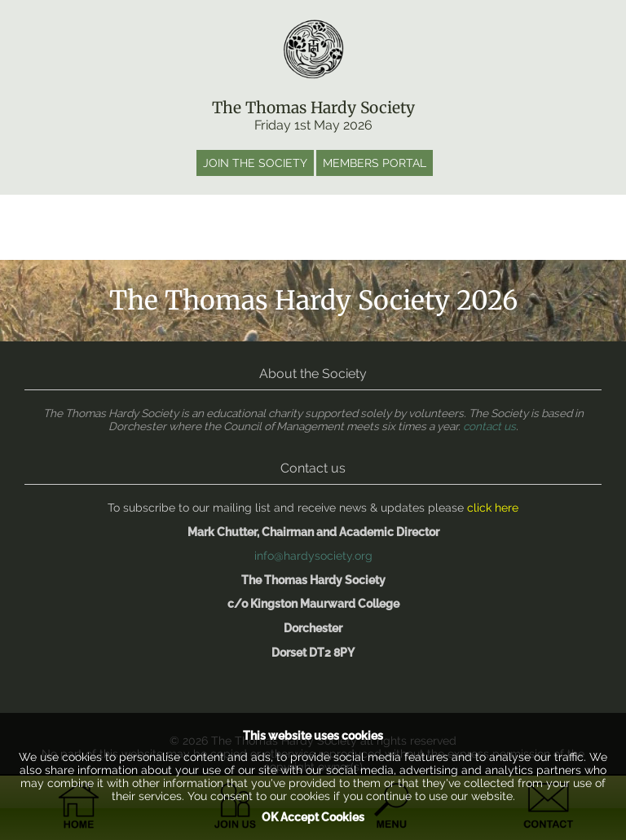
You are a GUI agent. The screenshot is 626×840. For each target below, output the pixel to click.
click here (493, 508)
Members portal (375, 163)
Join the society (255, 163)
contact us (489, 426)
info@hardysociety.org (313, 556)
